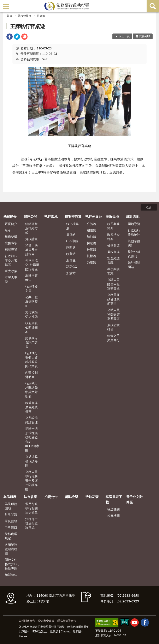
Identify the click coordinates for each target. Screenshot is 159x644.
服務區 (71, 260)
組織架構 (11, 237)
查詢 (153, 6)
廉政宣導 (113, 252)
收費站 (71, 254)
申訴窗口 (11, 527)
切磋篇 (91, 243)
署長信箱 (11, 521)
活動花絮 (92, 497)
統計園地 (133, 216)
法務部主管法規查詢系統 (31, 523)
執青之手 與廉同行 (113, 338)
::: (4, 4)
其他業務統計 (134, 243)
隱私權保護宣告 (67, 621)
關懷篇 (91, 230)
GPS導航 (72, 241)
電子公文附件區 (134, 499)
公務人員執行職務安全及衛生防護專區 (31, 480)
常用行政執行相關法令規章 (31, 508)
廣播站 (71, 235)
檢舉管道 (113, 245)
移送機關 (113, 509)
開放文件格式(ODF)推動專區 (12, 564)
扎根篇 (91, 256)
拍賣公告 (51, 497)
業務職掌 (11, 243)
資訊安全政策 (46, 621)
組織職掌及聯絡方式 (31, 228)
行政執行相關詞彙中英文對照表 (31, 390)
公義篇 (91, 224)
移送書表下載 (114, 499)
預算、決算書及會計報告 (31, 250)
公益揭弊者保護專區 (31, 461)
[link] (10, 37)
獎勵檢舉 (71, 497)
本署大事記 (11, 280)
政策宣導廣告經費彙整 (31, 407)
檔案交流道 (73, 216)
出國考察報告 (31, 278)
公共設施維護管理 (31, 420)
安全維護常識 (113, 260)
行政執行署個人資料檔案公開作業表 (31, 360)
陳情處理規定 (11, 536)
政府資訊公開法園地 (31, 327)
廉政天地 (112, 216)
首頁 (10, 16)
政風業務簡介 (113, 226)
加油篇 (91, 237)
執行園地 (51, 216)
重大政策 (11, 271)
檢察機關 (113, 516)
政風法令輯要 (113, 237)
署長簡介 (11, 224)
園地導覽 (134, 224)
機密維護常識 (113, 271)
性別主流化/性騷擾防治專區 (32, 265)
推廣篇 (41, 16)
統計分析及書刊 (134, 254)
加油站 (71, 273)
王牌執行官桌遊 (28, 26)
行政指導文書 (31, 288)
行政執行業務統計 (134, 232)
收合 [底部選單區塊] (149, 207)
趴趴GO (72, 267)
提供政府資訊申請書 (31, 342)
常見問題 (11, 515)
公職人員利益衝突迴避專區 (113, 314)
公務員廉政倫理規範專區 (113, 299)
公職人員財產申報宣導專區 (113, 284)
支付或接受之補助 (31, 314)
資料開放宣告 (27, 621)
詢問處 (71, 247)
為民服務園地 (11, 506)
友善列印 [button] (145, 36)
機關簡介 (10, 216)
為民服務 (10, 497)
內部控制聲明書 (31, 375)
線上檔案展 (72, 226)
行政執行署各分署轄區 (11, 260)
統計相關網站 (134, 265)
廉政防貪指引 (113, 327)
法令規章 (30, 497)
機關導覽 (11, 249)
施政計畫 (31, 239)
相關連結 (11, 575)
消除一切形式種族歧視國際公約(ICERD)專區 (32, 439)
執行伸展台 (25, 16)
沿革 (8, 230)
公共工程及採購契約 (31, 301)
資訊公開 (30, 216)
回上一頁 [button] (124, 36)
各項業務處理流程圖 (11, 549)
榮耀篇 (91, 262)
